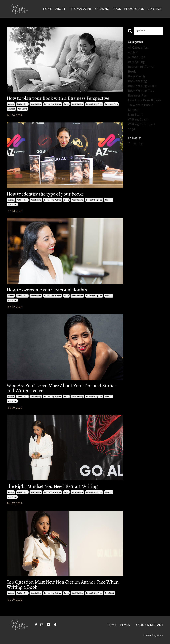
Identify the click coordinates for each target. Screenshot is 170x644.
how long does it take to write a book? (145, 103)
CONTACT (155, 9)
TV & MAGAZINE (80, 9)
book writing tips (94, 104)
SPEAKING (102, 9)
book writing (77, 104)
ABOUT (60, 9)
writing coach (138, 119)
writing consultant (142, 124)
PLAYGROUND (134, 9)
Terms (111, 625)
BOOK (117, 9)
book (66, 104)
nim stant (22, 109)
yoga (131, 129)
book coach (136, 76)
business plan (111, 104)
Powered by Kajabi (153, 635)
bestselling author (53, 104)
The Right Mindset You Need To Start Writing (52, 486)
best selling (36, 104)
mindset (11, 109)
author (11, 104)
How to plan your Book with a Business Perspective (58, 98)
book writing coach (142, 86)
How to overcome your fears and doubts (47, 290)
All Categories (138, 47)
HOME (47, 9)
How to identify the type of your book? (45, 194)
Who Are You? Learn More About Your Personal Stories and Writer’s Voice (62, 388)
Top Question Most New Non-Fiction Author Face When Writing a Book (63, 585)
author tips (22, 104)
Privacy (125, 625)
